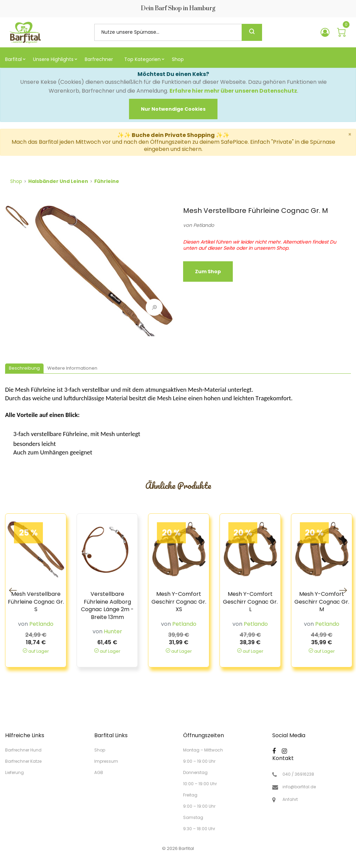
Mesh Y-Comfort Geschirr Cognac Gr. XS (179, 602)
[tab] (24, 369)
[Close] (173, 109)
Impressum (106, 761)
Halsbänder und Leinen (58, 181)
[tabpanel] (103, 274)
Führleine (107, 181)
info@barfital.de (299, 787)
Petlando (204, 225)
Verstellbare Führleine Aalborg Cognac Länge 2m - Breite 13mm (107, 606)
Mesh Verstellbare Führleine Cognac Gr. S (36, 602)
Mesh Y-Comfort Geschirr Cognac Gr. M (322, 602)
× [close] (350, 134)
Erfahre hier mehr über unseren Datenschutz (233, 91)
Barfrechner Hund (23, 750)
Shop (16, 181)
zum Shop (208, 272)
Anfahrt (290, 800)
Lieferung (14, 772)
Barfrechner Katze (23, 761)
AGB (99, 772)
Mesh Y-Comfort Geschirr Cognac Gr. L (250, 602)
